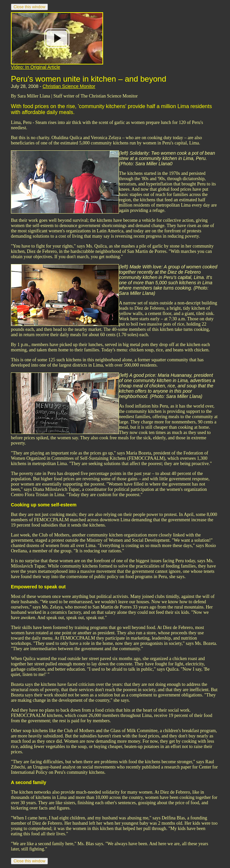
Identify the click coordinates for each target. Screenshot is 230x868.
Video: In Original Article (36, 67)
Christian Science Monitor (69, 86)
